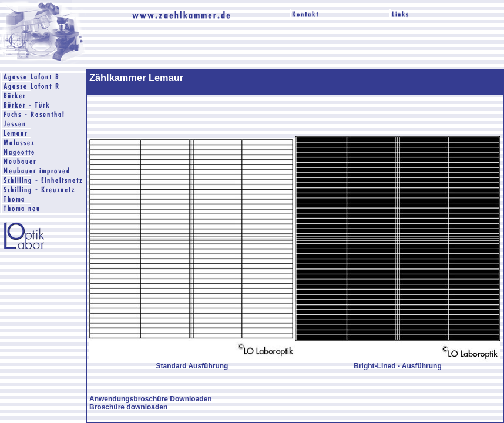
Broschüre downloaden (128, 407)
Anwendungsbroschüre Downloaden (151, 399)
